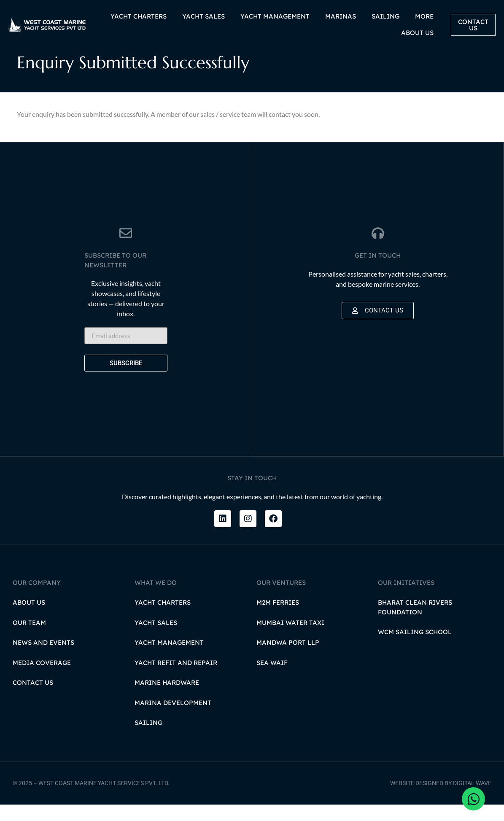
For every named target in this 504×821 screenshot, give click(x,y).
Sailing (148, 739)
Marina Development (173, 719)
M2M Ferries (278, 619)
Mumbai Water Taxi (290, 639)
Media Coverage (42, 679)
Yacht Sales (156, 639)
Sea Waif (272, 679)
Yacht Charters (163, 619)
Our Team (29, 639)
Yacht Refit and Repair (176, 679)
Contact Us (33, 699)
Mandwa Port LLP (288, 659)
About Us (29, 619)
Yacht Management (169, 659)
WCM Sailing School (415, 648)
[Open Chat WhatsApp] (473, 799)
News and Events (43, 659)
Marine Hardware (167, 699)
